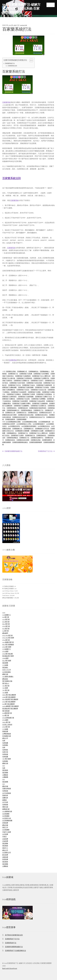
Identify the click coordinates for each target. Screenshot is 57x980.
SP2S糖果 (5, 720)
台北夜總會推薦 (7, 821)
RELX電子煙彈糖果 (8, 645)
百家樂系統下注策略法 (14, 394)
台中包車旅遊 (7, 793)
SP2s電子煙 (6, 640)
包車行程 (5, 752)
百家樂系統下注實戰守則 (41, 378)
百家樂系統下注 (13, 374)
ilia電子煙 (5, 631)
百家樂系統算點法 (26, 410)
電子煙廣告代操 (7, 681)
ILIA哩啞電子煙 (7, 713)
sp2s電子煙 (6, 619)
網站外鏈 (5, 786)
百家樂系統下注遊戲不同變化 (21, 403)
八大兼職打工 (7, 615)
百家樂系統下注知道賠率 (19, 392)
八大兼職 (5, 665)
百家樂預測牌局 (10, 419)
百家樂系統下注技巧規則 (17, 383)
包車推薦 (5, 743)
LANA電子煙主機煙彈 (9, 697)
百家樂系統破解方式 (13, 410)
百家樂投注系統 (11, 371)
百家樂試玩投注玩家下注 (20, 417)
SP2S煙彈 (5, 651)
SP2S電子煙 (6, 626)
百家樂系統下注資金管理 (37, 401)
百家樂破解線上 (45, 371)
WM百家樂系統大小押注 (24, 424)
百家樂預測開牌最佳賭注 (20, 442)
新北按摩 (5, 855)
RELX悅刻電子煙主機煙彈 (10, 699)
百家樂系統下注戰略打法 (21, 381)
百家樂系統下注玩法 (23, 390)
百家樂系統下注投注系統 (34, 383)
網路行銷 (5, 674)
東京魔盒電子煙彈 (8, 656)
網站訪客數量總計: (8, 598)
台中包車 (5, 802)
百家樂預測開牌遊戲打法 (13, 451)
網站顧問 (5, 633)
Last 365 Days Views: (9, 593)
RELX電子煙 (6, 624)
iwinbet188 (23, 25)
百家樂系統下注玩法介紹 (38, 390)
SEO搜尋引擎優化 (8, 677)
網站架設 (5, 679)
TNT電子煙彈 (7, 759)
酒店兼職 (5, 663)
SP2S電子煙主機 (7, 654)
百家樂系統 (6, 102)
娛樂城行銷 (6, 809)
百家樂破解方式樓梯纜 (22, 431)
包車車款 (5, 750)
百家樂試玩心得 (10, 413)
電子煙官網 (6, 711)
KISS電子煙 (6, 622)
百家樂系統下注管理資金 (44, 394)
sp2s (4, 613)
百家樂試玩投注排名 (41, 415)
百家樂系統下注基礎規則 (23, 376)
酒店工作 (5, 827)
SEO (4, 766)
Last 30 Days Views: (8, 591)
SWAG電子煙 (6, 722)
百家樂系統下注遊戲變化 (21, 406)
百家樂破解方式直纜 (37, 431)
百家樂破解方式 (22, 371)
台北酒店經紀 (7, 672)
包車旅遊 (5, 754)
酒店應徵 (5, 773)
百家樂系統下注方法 (14, 385)
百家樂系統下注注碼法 (42, 387)
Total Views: (6, 595)
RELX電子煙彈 (7, 661)
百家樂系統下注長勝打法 (38, 406)
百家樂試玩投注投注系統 (26, 415)
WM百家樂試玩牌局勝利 (29, 426)
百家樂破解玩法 (33, 371)
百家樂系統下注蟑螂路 (38, 399)
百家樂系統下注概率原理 (44, 385)
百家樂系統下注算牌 (28, 394)
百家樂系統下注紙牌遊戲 (26, 397)
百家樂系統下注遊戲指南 (40, 403)
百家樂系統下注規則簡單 (20, 401)
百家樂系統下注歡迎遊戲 (26, 387)
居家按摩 (5, 857)
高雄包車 (5, 795)
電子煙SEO (6, 683)
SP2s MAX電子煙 (7, 636)
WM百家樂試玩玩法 (44, 426)
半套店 (4, 837)
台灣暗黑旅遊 (7, 734)
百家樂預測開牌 (21, 419)
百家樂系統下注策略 (34, 392)
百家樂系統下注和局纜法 (41, 374)
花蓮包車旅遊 (7, 789)
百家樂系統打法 (10, 63)
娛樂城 (4, 800)
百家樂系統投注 (12, 408)
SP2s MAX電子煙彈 (8, 638)
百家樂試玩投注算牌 (23, 440)
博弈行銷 (5, 807)
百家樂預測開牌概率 (36, 442)
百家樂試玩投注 (33, 413)
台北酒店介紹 (7, 818)
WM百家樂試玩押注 (14, 426)
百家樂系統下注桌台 (28, 385)
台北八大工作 (7, 670)
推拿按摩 (5, 731)
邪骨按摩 (5, 823)
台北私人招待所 (7, 725)
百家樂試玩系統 (36, 440)
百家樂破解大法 (17, 429)
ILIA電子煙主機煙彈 (8, 704)
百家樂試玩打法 (21, 413)
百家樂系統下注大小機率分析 (41, 376)
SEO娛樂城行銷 (7, 811)
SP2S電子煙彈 (7, 647)
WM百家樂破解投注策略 (13, 422)
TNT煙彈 (5, 688)
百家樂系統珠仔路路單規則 (38, 408)
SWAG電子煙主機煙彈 (9, 695)
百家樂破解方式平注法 (42, 429)
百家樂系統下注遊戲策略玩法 (15, 951)
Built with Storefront (10, 968)
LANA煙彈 (5, 658)
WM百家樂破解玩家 (44, 422)
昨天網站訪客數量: (8, 589)
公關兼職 (5, 777)
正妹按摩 (5, 839)
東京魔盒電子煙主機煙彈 (10, 709)
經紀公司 (5, 738)
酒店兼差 (5, 770)
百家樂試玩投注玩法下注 (37, 417)
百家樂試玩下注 (38, 410)
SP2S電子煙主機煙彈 (9, 702)
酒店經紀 (5, 667)
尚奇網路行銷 (7, 736)
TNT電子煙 (6, 686)
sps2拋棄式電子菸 (8, 642)
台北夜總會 (6, 814)
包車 (4, 741)
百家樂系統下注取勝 (26, 374)
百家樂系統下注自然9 (23, 399)
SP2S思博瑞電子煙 (8, 718)
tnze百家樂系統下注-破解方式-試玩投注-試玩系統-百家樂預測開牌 (21, 8)
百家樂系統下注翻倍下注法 (43, 397)
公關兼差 (5, 775)
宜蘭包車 (5, 798)
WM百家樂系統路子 (39, 424)
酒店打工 (5, 848)
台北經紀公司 (7, 853)
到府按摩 (5, 859)
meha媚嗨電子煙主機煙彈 (10, 706)
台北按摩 (5, 834)
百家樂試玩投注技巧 (45, 413)
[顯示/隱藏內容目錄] (30, 60)
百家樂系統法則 (12, 66)
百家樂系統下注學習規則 (24, 378)
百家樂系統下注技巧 (37, 381)
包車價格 (5, 745)
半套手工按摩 (7, 832)
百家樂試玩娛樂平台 (37, 438)
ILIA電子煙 (6, 617)
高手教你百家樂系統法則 (14, 935)
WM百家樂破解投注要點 (29, 422)
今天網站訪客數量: (8, 586)
